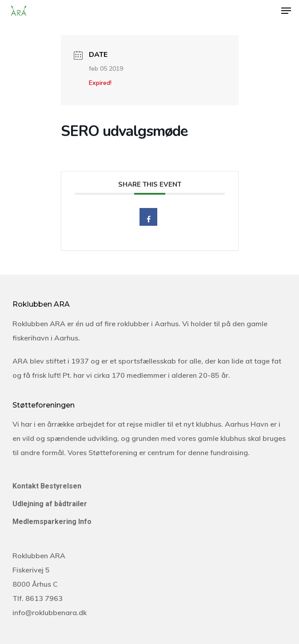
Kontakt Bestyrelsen (47, 486)
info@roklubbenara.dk (50, 612)
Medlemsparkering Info (52, 522)
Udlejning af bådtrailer (50, 504)
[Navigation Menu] (286, 11)
